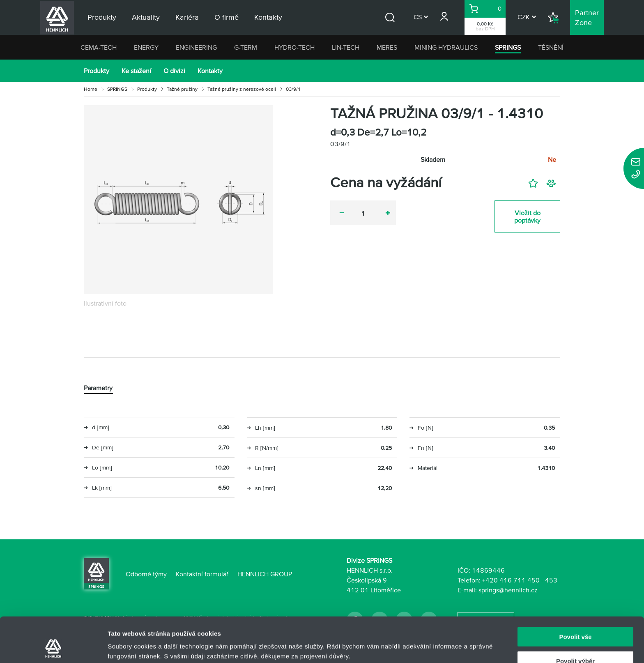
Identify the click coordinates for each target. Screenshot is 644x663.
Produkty (97, 71)
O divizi (174, 71)
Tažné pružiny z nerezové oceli (242, 89)
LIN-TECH (346, 47)
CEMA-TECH (99, 47)
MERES (387, 47)
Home (91, 89)
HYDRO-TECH (294, 47)
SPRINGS (508, 47)
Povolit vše (575, 595)
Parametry (98, 388)
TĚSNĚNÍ (551, 47)
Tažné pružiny (182, 89)
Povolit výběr (575, 619)
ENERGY (146, 47)
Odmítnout (575, 643)
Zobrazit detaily (434, 641)
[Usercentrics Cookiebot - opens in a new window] (53, 647)
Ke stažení (136, 71)
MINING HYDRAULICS (446, 47)
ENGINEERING (196, 47)
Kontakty (210, 71)
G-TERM (246, 47)
